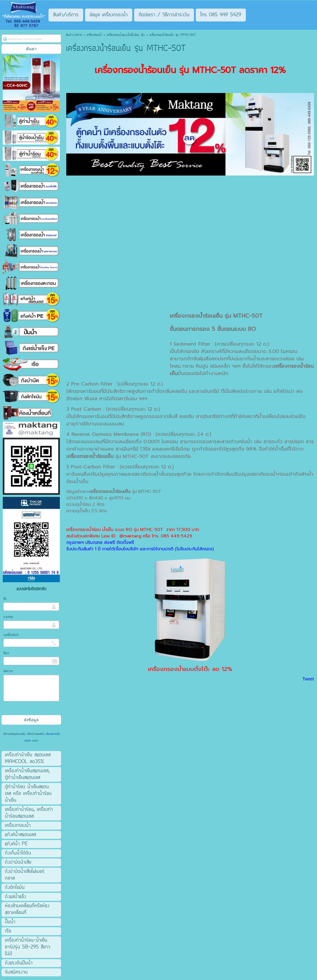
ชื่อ (5, 599)
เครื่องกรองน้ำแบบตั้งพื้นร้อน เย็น (126, 35)
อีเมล (6, 653)
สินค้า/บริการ (74, 35)
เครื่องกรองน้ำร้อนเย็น (196, 316)
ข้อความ (8, 671)
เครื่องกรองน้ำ (94, 35)
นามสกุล (8, 617)
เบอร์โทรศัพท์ (11, 635)
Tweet (308, 679)
